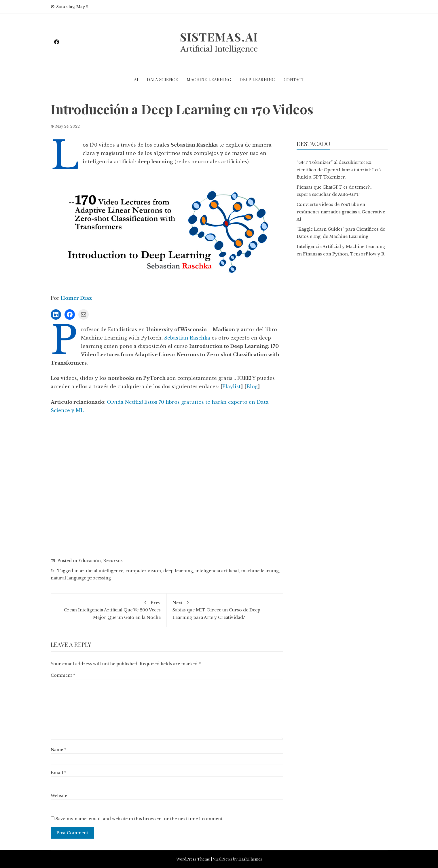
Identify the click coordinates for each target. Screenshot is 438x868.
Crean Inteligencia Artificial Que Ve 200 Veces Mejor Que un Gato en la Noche (109, 610)
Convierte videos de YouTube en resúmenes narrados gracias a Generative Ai (341, 212)
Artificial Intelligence (219, 49)
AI (136, 79)
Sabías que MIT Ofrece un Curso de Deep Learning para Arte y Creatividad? (225, 610)
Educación (90, 561)
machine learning (260, 571)
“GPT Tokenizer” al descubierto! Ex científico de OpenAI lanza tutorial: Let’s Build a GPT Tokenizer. (339, 170)
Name (58, 750)
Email (58, 773)
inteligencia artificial (217, 571)
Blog (252, 386)
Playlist (232, 386)
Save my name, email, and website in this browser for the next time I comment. (140, 819)
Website (59, 796)
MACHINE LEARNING (209, 79)
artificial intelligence (102, 571)
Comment (63, 675)
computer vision (143, 571)
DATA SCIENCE (162, 79)
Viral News (222, 859)
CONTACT (294, 79)
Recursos (113, 561)
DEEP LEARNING (257, 79)
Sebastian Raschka (187, 338)
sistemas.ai (219, 37)
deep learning (178, 571)
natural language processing (81, 578)
